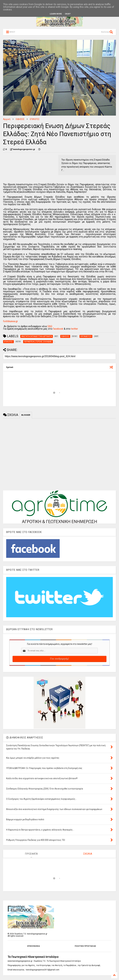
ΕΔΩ (50, 326)
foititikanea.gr (10, 321)
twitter (74, 329)
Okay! (68, 14)
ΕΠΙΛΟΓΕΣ (35, 119)
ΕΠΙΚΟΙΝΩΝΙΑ (34, 946)
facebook (58, 329)
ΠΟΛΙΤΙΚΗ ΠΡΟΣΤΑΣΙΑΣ (85, 946)
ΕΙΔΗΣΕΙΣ (20, 119)
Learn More (56, 14)
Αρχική (7, 119)
